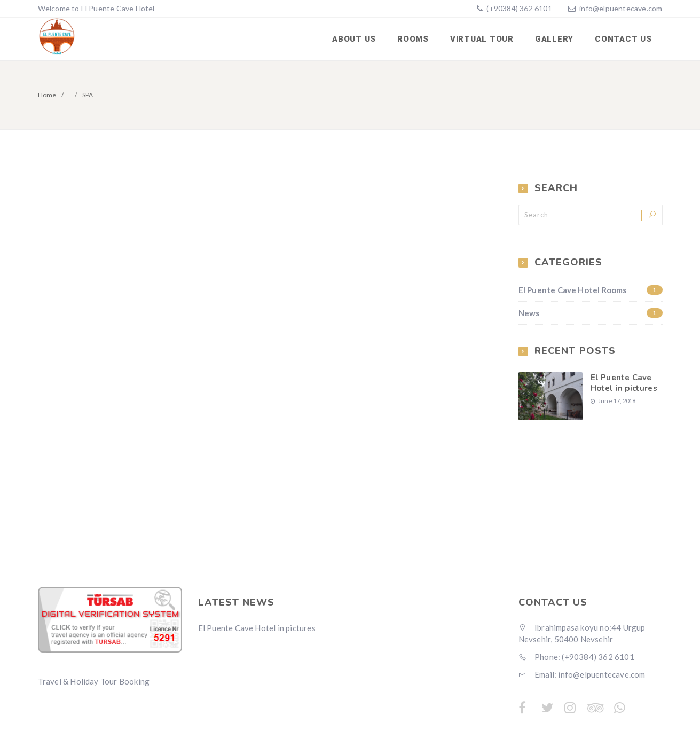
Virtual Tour (482, 39)
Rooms (413, 39)
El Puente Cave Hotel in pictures (624, 383)
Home (47, 95)
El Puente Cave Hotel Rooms (591, 290)
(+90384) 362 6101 (518, 8)
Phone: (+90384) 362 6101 (576, 657)
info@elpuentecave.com (621, 8)
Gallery (554, 39)
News (591, 313)
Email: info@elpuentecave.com (582, 674)
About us (354, 39)
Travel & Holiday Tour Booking (94, 681)
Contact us (623, 39)
